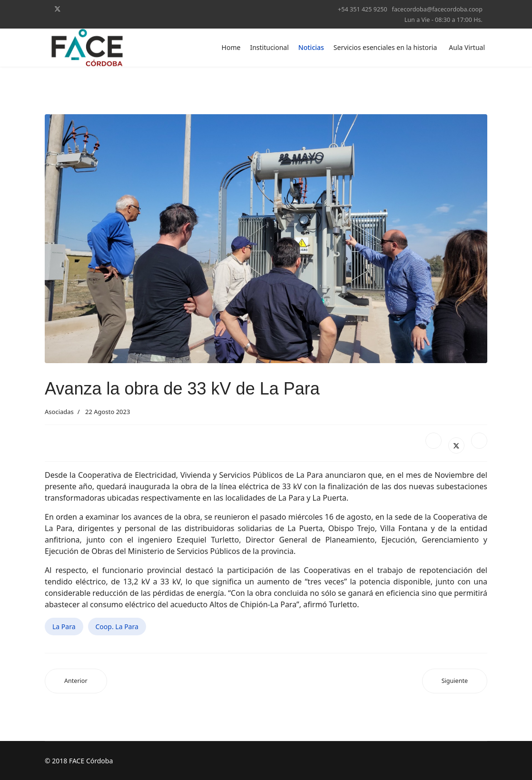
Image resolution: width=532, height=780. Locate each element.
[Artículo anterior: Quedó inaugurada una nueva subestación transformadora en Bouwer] (76, 681)
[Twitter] (58, 9)
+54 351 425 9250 (362, 9)
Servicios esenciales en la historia (385, 47)
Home (231, 47)
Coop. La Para (117, 627)
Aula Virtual (467, 47)
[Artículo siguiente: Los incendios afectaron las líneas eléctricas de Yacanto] (455, 681)
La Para (64, 627)
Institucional (269, 47)
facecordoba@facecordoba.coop (437, 9)
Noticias (311, 47)
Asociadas (59, 412)
